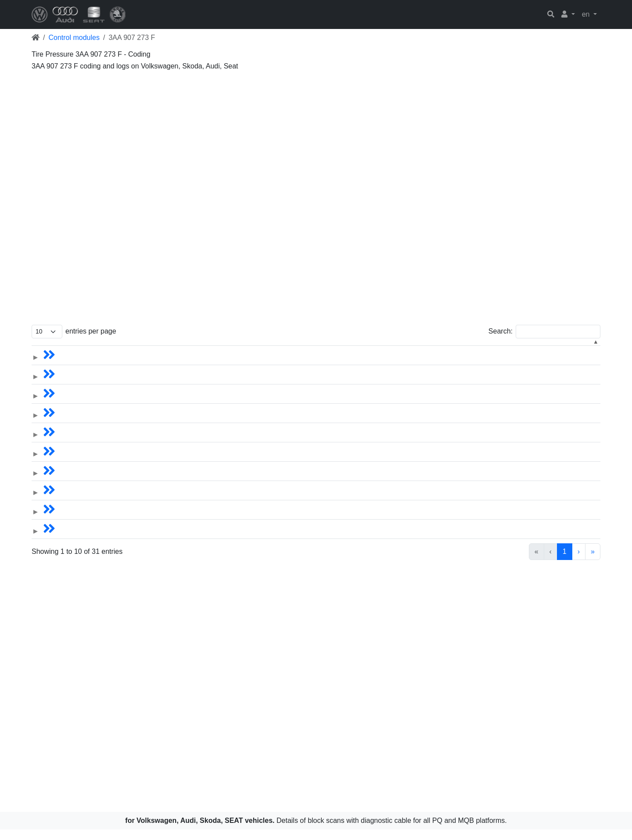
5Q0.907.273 (574, 363)
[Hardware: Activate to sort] (576, 349)
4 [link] (565, 562)
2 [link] (535, 562)
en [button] (587, 14)
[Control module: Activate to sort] (406, 349)
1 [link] (520, 562)
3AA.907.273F (479, 363)
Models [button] (77, 349)
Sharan (175, 382)
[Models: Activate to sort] (113, 349)
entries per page (91, 331)
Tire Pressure (394, 363)
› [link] (579, 562)
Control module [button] (382, 349)
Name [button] (173, 349)
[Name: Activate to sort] (211, 349)
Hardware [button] (569, 349)
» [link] (593, 562)
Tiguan (174, 363)
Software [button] (470, 349)
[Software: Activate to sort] (503, 349)
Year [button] (341, 349)
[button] (568, 14)
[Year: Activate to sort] (308, 349)
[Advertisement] (295, 135)
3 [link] (550, 562)
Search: (501, 331)
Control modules (74, 38)
